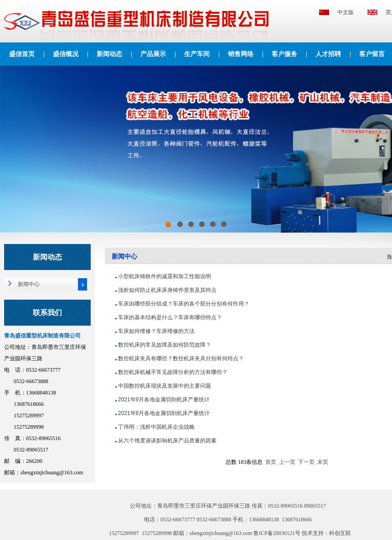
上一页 (287, 462)
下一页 (306, 462)
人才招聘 (328, 54)
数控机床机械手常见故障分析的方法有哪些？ (173, 372)
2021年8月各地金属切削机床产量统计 (164, 413)
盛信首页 (22, 54)
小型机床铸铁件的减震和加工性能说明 (165, 276)
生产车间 (197, 54)
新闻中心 (29, 284)
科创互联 (340, 533)
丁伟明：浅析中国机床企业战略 (156, 427)
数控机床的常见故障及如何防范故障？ (165, 345)
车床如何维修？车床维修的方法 (156, 331)
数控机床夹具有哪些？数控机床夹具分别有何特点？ (181, 358)
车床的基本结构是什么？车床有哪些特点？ (170, 317)
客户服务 (284, 54)
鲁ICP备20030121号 (278, 533)
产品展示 (153, 54)
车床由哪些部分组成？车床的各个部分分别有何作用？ (184, 304)
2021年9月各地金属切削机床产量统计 (164, 400)
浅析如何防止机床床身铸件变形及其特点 (167, 290)
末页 (323, 462)
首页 (271, 462)
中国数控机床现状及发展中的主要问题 (165, 386)
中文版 (346, 12)
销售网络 (241, 54)
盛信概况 (66, 54)
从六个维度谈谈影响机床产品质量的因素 (167, 441)
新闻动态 (109, 54)
